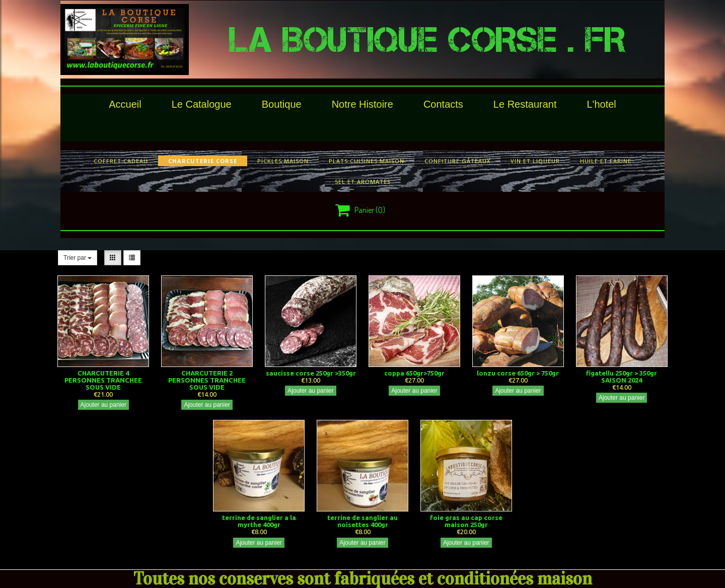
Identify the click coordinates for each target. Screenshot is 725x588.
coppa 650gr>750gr (414, 373)
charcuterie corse (203, 161)
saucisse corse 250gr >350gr (311, 373)
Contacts (443, 104)
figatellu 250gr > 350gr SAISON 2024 (622, 377)
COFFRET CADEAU (121, 161)
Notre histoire (362, 104)
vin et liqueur (535, 161)
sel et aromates (363, 181)
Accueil (125, 104)
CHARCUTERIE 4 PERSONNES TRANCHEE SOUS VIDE (103, 380)
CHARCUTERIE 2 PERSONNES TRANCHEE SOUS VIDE (207, 380)
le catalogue (202, 104)
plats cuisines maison (367, 161)
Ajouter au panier (103, 405)
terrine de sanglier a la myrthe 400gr (259, 521)
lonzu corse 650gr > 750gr (518, 373)
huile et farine (606, 161)
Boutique (282, 104)
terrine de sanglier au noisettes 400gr (362, 521)
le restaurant (525, 104)
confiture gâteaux (457, 161)
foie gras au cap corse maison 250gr (466, 521)
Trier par (78, 258)
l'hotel (601, 104)
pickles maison (283, 161)
